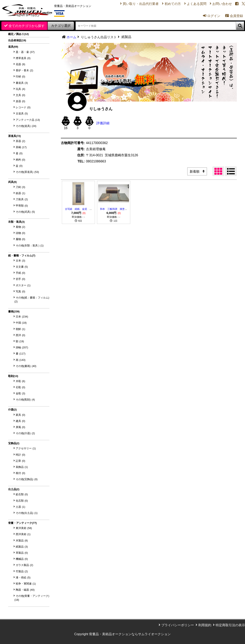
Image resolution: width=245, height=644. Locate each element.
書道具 (22, 83)
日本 (22, 317)
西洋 (21, 335)
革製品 (22, 553)
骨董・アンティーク (22, 523)
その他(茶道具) (27, 172)
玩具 (21, 89)
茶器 (21, 141)
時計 (21, 455)
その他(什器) (25, 433)
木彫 (21, 381)
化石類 (22, 501)
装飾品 (22, 467)
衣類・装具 (16, 222)
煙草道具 (23, 58)
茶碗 (21, 147)
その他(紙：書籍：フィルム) (32, 300)
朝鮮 (21, 329)
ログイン (212, 16)
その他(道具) (26, 126)
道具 (13, 47)
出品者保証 (17, 40)
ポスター (23, 285)
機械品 (22, 559)
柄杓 (21, 160)
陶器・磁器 (25, 590)
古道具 (22, 113)
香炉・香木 (24, 70)
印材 (21, 77)
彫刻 (13, 376)
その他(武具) (25, 212)
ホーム (71, 37)
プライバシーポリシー (178, 625)
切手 (21, 279)
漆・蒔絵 (23, 577)
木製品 (22, 541)
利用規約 (205, 625)
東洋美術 (24, 528)
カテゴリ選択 (61, 26)
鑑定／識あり (18, 34)
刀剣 (21, 187)
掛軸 (22, 347)
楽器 (21, 101)
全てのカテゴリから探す (27, 26)
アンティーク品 (28, 120)
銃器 (21, 193)
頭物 (21, 233)
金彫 (21, 393)
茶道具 (14, 136)
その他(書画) (26, 366)
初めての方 (173, 4)
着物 (21, 227)
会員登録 (234, 16)
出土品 (14, 489)
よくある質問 (197, 4)
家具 (21, 415)
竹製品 (22, 571)
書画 (14, 311)
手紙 (21, 273)
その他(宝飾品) (27, 479)
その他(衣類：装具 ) (30, 245)
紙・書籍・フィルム (22, 255)
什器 (12, 410)
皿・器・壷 (25, 52)
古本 (21, 261)
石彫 (21, 387)
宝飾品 (14, 443)
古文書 (22, 267)
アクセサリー (26, 448)
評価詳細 (103, 123)
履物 (21, 239)
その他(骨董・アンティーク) (32, 598)
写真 (21, 291)
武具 (12, 182)
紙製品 (22, 547)
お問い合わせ (222, 4)
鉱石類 (22, 494)
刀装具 (22, 199)
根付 (21, 473)
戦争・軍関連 (26, 584)
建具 (21, 421)
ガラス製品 (24, 565)
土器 (21, 507)
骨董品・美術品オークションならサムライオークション (130, 634)
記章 (21, 461)
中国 (21, 323)
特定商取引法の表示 (230, 625)
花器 (21, 64)
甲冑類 (22, 206)
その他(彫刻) (25, 400)
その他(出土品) (27, 513)
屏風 (21, 427)
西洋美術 (23, 534)
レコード (23, 107)
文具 (21, 95)
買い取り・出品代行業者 (141, 4)
